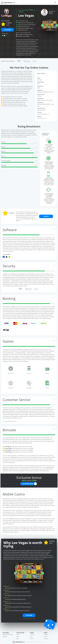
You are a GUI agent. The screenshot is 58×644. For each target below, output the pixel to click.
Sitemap (5, 637)
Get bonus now (30, 484)
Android (32, 634)
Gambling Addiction (8, 634)
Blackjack (46, 634)
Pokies (45, 637)
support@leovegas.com (43, 114)
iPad (31, 637)
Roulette (46, 639)
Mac (17, 639)
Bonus (18, 634)
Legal (18, 637)
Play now (8, 30)
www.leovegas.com (42, 118)
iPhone (32, 639)
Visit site (46, 216)
